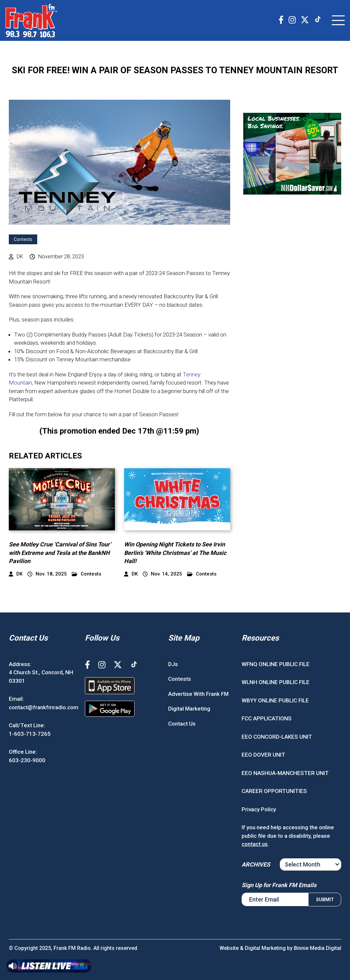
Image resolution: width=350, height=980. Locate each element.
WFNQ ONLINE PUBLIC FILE (276, 664)
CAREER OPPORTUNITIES (274, 791)
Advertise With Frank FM (198, 694)
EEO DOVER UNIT (263, 755)
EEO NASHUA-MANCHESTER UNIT (285, 773)
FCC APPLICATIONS (267, 718)
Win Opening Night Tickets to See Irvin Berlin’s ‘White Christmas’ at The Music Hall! (175, 552)
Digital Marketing (189, 709)
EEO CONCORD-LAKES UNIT (277, 737)
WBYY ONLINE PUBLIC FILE (275, 700)
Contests (23, 239)
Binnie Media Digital (318, 948)
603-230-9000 (27, 760)
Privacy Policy (259, 809)
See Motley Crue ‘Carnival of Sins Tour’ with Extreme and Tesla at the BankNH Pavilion (60, 552)
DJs (173, 664)
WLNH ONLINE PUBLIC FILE (276, 682)
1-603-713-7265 (30, 734)
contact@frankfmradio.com (44, 707)
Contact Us (182, 724)
